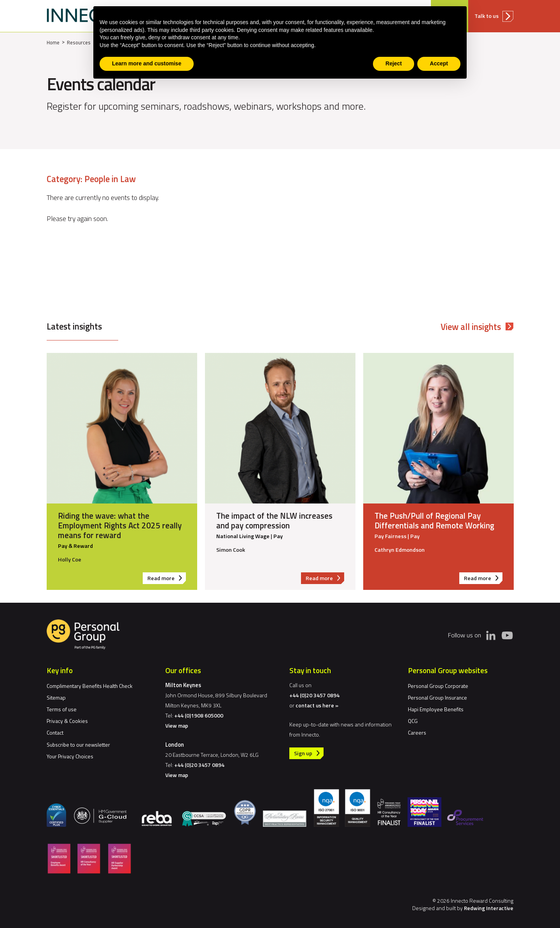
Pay (278, 537)
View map (177, 725)
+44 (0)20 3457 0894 (199, 765)
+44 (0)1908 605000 (199, 715)
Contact (55, 732)
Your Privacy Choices (70, 756)
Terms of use (62, 709)
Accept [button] (439, 63)
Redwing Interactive (489, 908)
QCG (413, 721)
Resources (79, 42)
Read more (167, 579)
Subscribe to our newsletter (78, 745)
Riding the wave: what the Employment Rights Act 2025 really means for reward (120, 525)
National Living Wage (243, 537)
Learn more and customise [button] (147, 63)
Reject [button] (394, 63)
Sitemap (56, 697)
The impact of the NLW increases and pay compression (274, 520)
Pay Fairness (390, 537)
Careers (417, 732)
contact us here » (317, 705)
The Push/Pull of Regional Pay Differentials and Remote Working (434, 520)
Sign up (303, 753)
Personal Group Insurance (437, 697)
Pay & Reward (75, 546)
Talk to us (486, 16)
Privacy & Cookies (67, 721)
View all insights (471, 327)
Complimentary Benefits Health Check (90, 686)
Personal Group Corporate (438, 686)
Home (53, 42)
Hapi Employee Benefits (436, 709)
